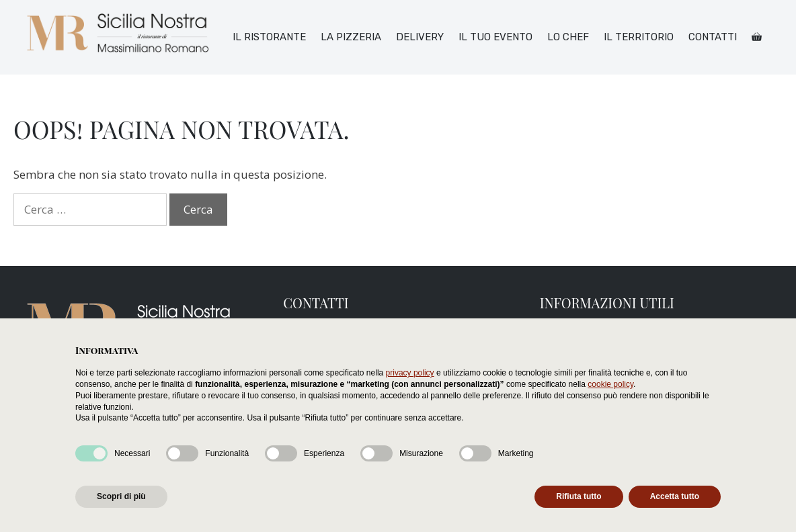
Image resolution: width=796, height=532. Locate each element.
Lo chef (568, 37)
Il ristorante (269, 37)
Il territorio (639, 37)
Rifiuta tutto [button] (579, 496)
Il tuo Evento (495, 37)
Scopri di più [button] (121, 496)
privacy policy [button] (410, 373)
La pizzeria (351, 37)
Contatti (713, 37)
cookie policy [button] (610, 384)
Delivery (420, 37)
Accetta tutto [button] (675, 496)
